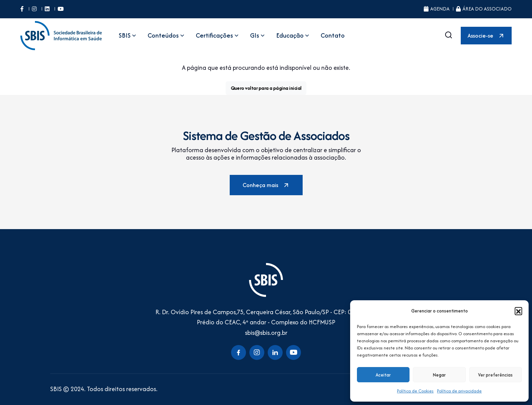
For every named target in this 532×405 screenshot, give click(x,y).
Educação (293, 36)
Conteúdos (167, 36)
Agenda (437, 9)
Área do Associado (484, 9)
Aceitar (383, 375)
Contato (333, 35)
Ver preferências (495, 375)
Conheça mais (266, 185)
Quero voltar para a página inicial (266, 88)
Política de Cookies (415, 391)
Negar (439, 375)
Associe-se (486, 36)
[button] (518, 311)
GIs (258, 36)
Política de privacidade (459, 391)
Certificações (218, 36)
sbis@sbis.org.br (266, 333)
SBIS (128, 36)
